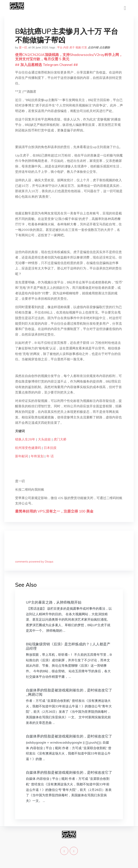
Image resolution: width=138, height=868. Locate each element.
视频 (78, 47)
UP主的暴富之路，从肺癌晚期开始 (54, 602)
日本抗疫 (50, 448)
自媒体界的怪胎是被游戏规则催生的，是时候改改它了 (69, 736)
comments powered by (34, 562)
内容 (66, 47)
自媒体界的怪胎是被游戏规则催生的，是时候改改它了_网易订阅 (69, 692)
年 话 (50, 456)
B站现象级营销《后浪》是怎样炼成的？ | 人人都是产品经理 (68, 646)
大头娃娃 (44, 439)
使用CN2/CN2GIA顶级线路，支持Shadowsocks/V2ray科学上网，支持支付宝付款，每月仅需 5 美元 (69, 57)
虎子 (72, 47)
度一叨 (23, 47)
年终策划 (37, 456)
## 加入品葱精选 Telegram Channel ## (46, 65)
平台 (60, 47)
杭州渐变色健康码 (28, 448)
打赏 (84, 47)
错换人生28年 (25, 439)
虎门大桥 (60, 439)
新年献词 (22, 456)
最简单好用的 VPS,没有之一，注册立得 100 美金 (54, 511)
